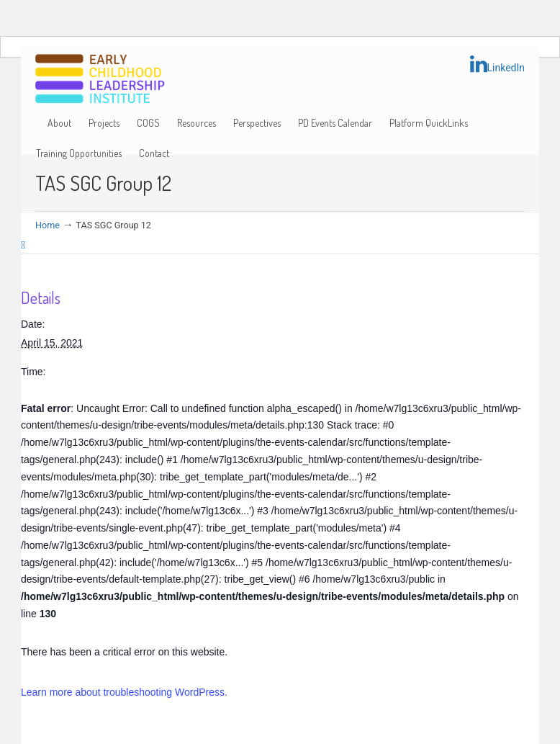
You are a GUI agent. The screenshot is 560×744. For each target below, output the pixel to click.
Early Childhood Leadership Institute (100, 80)
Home (48, 225)
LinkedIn (498, 64)
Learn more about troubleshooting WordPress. (124, 692)
